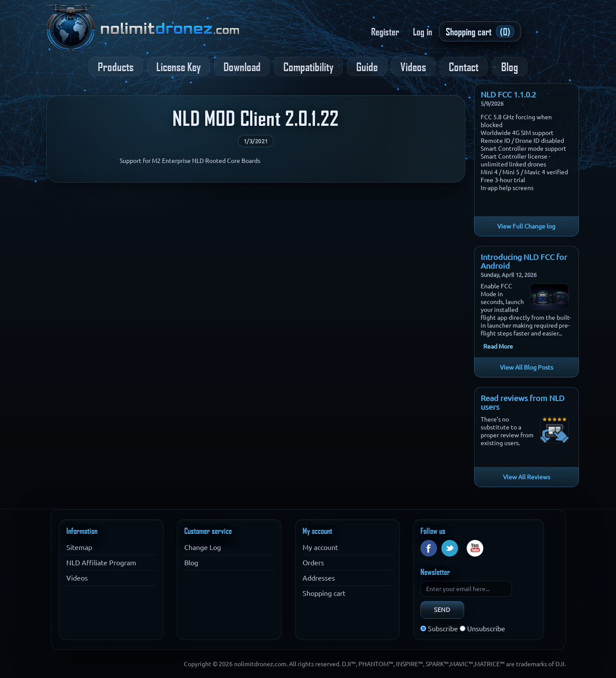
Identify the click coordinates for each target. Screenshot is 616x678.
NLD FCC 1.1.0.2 (508, 94)
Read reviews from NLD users (523, 402)
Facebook (429, 548)
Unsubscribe (486, 629)
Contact (464, 66)
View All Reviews (527, 477)
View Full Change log (526, 226)
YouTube (475, 548)
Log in (423, 31)
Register (385, 31)
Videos (413, 66)
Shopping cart (324, 593)
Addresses (319, 578)
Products (116, 66)
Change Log (203, 547)
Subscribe (443, 629)
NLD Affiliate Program (101, 563)
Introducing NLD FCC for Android (524, 261)
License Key (179, 66)
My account (320, 547)
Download (242, 66)
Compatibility (308, 66)
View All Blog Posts (527, 367)
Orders (313, 563)
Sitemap (79, 547)
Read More (498, 346)
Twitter (450, 548)
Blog (510, 66)
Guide (367, 66)
